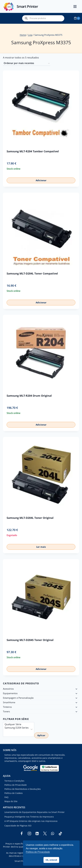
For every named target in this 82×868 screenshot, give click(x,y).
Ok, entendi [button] (51, 860)
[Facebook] (22, 833)
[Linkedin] (37, 833)
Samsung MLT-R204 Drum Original (29, 396)
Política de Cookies (14, 793)
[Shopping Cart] (77, 18)
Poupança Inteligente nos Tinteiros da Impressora (29, 817)
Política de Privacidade (16, 785)
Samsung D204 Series (17, 728)
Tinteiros (7, 707)
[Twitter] (45, 833)
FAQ (6, 797)
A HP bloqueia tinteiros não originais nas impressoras (31, 821)
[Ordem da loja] (27, 63)
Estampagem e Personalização (18, 698)
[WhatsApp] (53, 833)
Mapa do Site (11, 801)
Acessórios (8, 689)
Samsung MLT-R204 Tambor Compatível (33, 151)
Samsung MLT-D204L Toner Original (30, 518)
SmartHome (9, 702)
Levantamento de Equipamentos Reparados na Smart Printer (35, 812)
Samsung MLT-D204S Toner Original (30, 640)
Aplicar (41, 735)
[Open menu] (77, 7)
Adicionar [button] (41, 180)
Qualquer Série (17, 724)
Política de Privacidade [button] (38, 852)
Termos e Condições (14, 781)
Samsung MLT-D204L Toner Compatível (32, 273)
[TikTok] (60, 833)
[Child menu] (76, 689)
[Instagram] (29, 833)
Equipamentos (10, 693)
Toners (6, 711)
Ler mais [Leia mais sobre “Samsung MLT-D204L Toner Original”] (41, 547)
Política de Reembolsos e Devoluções (23, 789)
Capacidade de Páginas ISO (18, 826)
